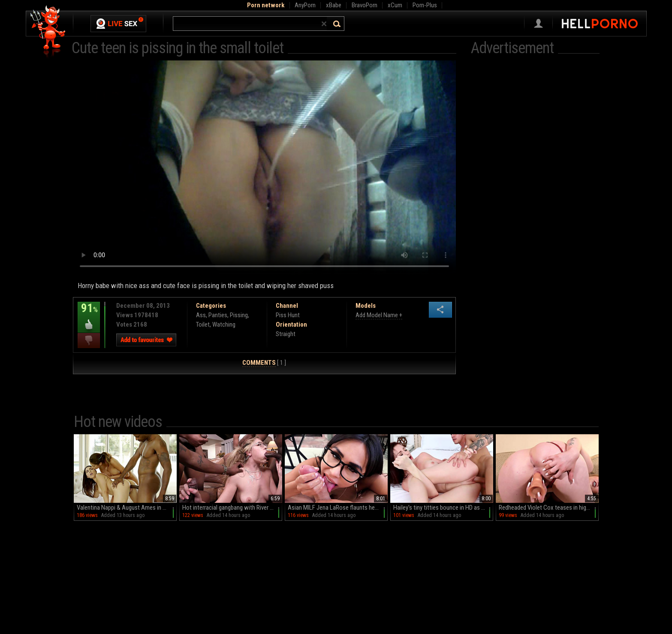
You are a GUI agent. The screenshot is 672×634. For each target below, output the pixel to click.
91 (89, 314)
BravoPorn (365, 5)
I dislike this (89, 341)
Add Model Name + (379, 315)
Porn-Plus (425, 5)
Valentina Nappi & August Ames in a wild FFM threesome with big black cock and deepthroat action (127, 508)
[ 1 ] (264, 363)
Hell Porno (48, 32)
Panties (218, 315)
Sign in (538, 24)
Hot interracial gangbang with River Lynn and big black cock (232, 508)
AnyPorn (305, 5)
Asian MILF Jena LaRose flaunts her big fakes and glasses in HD (338, 508)
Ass (201, 315)
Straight (286, 334)
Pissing (239, 315)
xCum (395, 5)
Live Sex (118, 24)
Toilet (203, 325)
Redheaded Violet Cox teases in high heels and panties (549, 508)
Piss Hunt (288, 315)
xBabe (334, 5)
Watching (224, 325)
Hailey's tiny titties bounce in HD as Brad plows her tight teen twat (443, 508)
